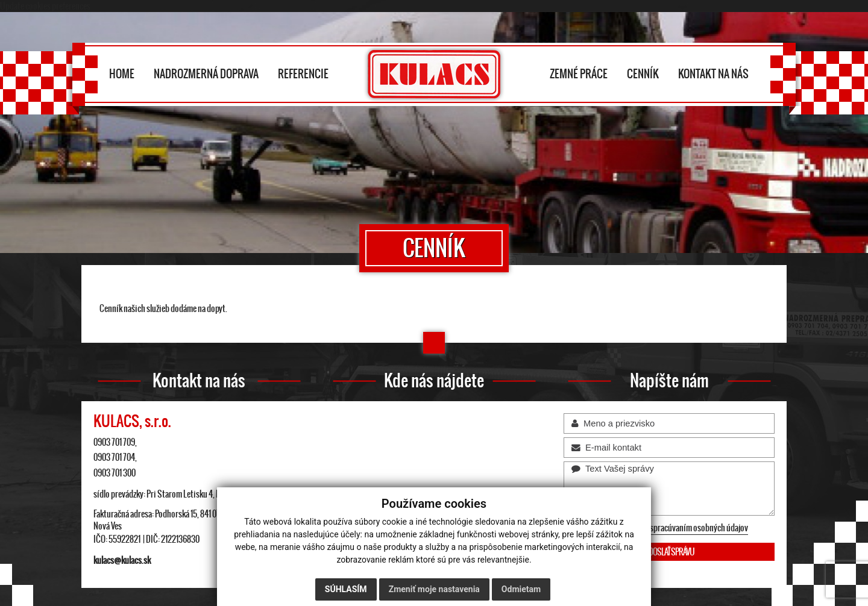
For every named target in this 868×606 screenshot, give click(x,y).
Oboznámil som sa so (662, 528)
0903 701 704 (114, 457)
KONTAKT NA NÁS (713, 73)
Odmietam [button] (521, 589)
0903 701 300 (115, 473)
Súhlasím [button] (346, 589)
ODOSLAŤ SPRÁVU (669, 552)
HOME (122, 73)
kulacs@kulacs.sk (122, 560)
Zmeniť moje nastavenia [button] (434, 589)
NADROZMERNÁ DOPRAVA (206, 73)
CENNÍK (643, 73)
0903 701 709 (114, 442)
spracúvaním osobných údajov (699, 528)
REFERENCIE (303, 73)
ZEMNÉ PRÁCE (579, 73)
